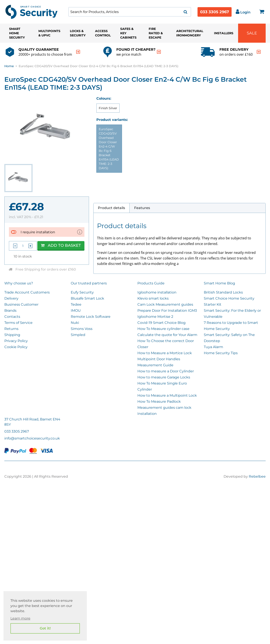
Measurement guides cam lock (164, 408)
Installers (224, 33)
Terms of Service (18, 323)
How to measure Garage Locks (164, 377)
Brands (10, 311)
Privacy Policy (16, 341)
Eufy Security (82, 292)
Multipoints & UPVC (49, 33)
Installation (147, 414)
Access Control (103, 33)
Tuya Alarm (213, 347)
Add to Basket (61, 245)
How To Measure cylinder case (163, 329)
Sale (252, 33)
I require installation (38, 232)
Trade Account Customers (27, 292)
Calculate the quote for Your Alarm (167, 335)
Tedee (76, 304)
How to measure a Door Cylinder (166, 371)
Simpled (78, 335)
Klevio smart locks (153, 298)
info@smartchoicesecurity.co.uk (32, 438)
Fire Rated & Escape (156, 33)
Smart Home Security (17, 33)
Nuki (75, 323)
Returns (11, 329)
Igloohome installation (157, 292)
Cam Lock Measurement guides (165, 304)
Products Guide (151, 283)
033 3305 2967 (215, 12)
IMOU (76, 311)
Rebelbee (257, 476)
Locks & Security (78, 33)
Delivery (11, 298)
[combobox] (130, 12)
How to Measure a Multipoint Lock (167, 395)
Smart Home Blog (219, 283)
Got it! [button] (45, 628)
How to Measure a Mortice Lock (165, 353)
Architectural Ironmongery (190, 33)
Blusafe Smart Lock (87, 298)
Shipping (12, 335)
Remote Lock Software (91, 317)
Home (9, 66)
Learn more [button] (20, 618)
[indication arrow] (78, 52)
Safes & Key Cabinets (128, 33)
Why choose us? (19, 283)
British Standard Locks (223, 292)
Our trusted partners (89, 283)
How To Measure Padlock (159, 401)
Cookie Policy (16, 347)
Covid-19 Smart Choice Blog (161, 323)
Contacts (12, 317)
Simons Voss (82, 329)
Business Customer (21, 304)
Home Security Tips (221, 353)
